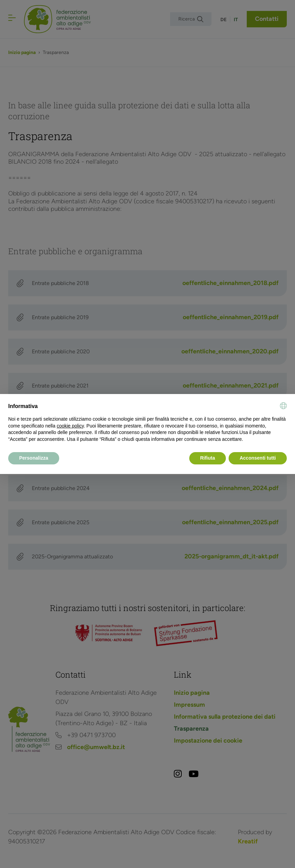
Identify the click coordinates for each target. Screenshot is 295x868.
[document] (147, 422)
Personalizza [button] (34, 458)
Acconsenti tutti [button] (258, 458)
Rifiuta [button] (208, 458)
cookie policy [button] (70, 426)
